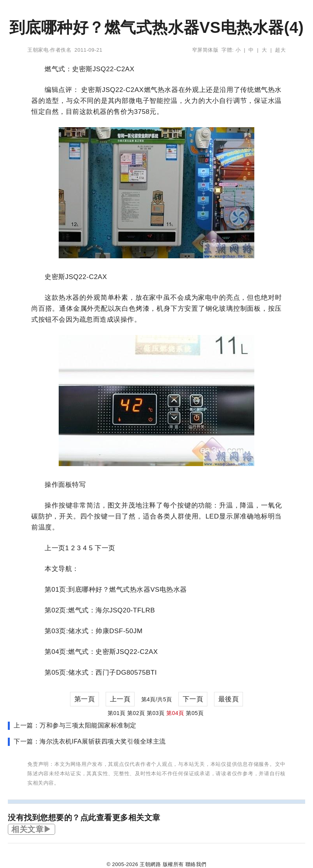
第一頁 (85, 699)
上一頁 (120, 699)
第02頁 (136, 713)
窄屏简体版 (205, 50)
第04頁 (175, 713)
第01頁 (117, 713)
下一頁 (193, 699)
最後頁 (229, 699)
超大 (280, 50)
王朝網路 (150, 864)
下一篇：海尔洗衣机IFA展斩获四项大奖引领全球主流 (90, 741)
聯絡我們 (196, 864)
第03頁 (156, 713)
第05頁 (195, 713)
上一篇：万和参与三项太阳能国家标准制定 (75, 725)
